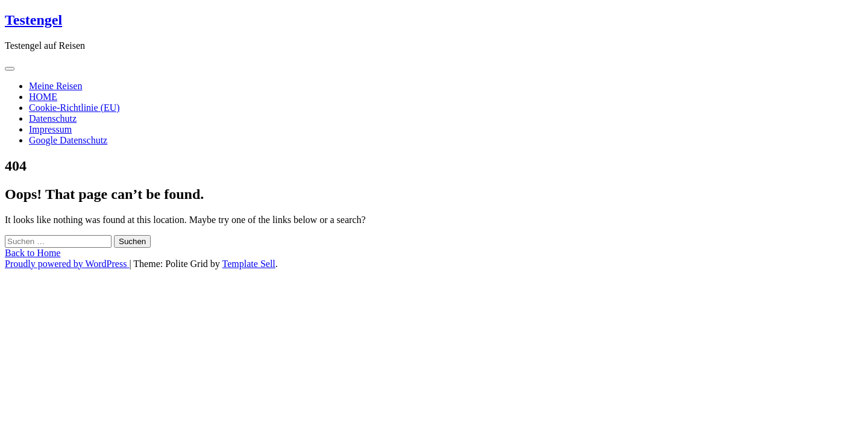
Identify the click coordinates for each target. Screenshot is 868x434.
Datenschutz (53, 118)
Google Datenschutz (68, 140)
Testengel (33, 20)
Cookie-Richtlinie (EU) (74, 108)
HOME (43, 97)
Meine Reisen (55, 86)
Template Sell (249, 264)
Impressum (50, 129)
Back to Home (33, 253)
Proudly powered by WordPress (67, 264)
